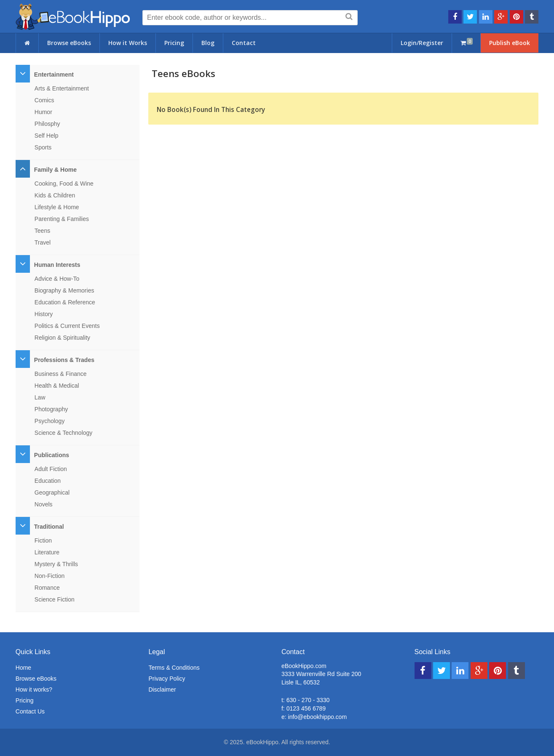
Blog (208, 43)
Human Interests (57, 265)
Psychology (50, 421)
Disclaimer (162, 689)
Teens (42, 231)
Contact (244, 43)
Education (48, 481)
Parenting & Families (62, 219)
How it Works (128, 43)
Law (40, 397)
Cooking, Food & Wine (64, 184)
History (44, 314)
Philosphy (47, 124)
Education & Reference (65, 302)
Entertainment (54, 75)
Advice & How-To (57, 279)
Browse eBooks (69, 43)
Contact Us (30, 711)
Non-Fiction (50, 576)
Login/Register (422, 43)
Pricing (174, 43)
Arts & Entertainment (62, 88)
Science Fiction (55, 599)
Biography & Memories (64, 290)
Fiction (43, 540)
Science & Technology (64, 433)
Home (23, 668)
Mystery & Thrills (56, 564)
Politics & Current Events (67, 326)
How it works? (34, 689)
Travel (43, 242)
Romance (47, 588)
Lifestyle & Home (57, 207)
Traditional (49, 527)
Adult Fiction (51, 469)
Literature (47, 552)
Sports (43, 147)
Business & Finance (61, 374)
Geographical (52, 492)
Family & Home (55, 170)
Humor (43, 112)
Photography (51, 409)
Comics (44, 100)
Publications (52, 455)
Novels (44, 504)
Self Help (47, 136)
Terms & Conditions (174, 668)
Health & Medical (57, 386)
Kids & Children (55, 195)
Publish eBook (510, 43)
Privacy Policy (167, 679)
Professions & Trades (64, 360)
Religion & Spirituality (62, 338)
